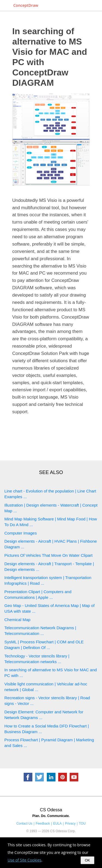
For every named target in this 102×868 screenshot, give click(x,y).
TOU (82, 824)
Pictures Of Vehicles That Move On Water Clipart (48, 555)
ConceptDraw (26, 5)
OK (87, 860)
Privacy (70, 824)
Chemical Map (17, 620)
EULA (58, 824)
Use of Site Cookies (24, 860)
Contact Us (24, 824)
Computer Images (21, 533)
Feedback (43, 824)
